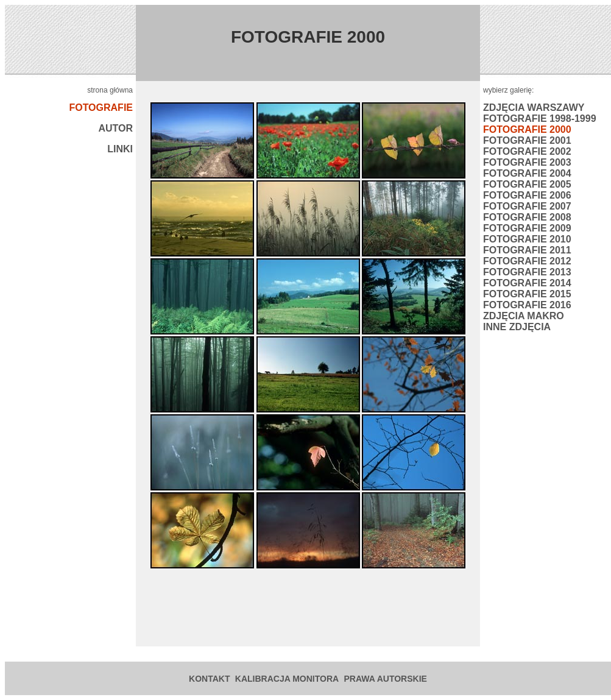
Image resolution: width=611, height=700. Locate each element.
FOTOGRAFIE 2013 (527, 272)
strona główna (110, 90)
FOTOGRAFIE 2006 (527, 195)
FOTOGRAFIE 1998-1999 (540, 118)
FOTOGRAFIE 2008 (527, 217)
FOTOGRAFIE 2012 (527, 261)
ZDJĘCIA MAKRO (524, 316)
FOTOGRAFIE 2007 (527, 206)
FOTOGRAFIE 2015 (527, 294)
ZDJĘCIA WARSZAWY (534, 108)
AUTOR (115, 128)
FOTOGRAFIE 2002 (527, 151)
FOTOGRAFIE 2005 (527, 184)
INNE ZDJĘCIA (517, 327)
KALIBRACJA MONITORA (287, 679)
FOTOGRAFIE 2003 (527, 162)
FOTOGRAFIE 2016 (527, 305)
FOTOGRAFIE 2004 (527, 173)
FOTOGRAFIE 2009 (527, 228)
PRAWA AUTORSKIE (386, 679)
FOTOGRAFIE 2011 (527, 250)
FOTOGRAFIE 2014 (527, 283)
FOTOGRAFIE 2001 (527, 140)
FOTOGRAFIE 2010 (527, 239)
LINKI (120, 149)
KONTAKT (209, 679)
